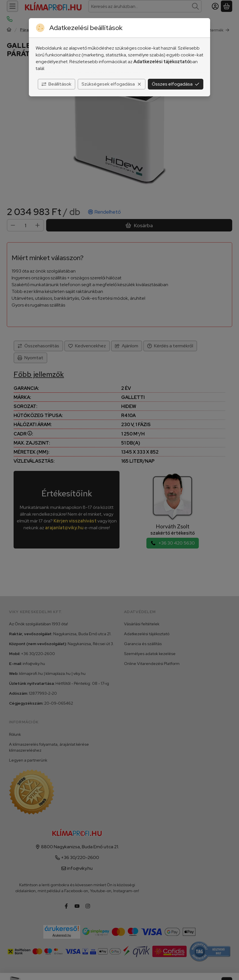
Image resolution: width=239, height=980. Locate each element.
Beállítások (56, 84)
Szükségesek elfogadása (112, 84)
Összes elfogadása (176, 84)
